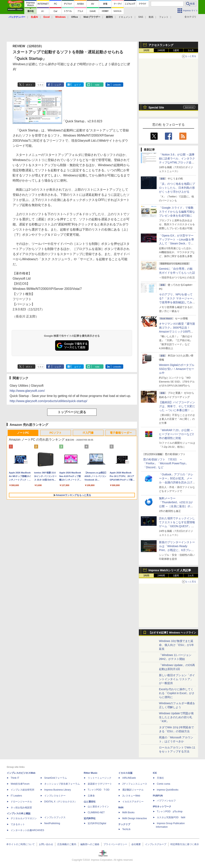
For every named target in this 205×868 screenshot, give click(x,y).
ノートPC (23, 433)
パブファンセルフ (166, 801)
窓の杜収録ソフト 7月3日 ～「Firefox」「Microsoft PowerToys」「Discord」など (166, 463)
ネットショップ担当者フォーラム (62, 784)
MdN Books (128, 812)
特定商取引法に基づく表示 (185, 844)
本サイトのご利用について (21, 844)
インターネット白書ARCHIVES (27, 830)
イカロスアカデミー (133, 802)
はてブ (78, 85)
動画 (151, 17)
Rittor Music (91, 773)
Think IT (15, 778)
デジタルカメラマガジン (24, 818)
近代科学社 (90, 818)
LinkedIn (117, 85)
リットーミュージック (100, 778)
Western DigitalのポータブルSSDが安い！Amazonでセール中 (177, 369)
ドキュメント (126, 17)
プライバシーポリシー (115, 844)
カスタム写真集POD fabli (171, 817)
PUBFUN (158, 796)
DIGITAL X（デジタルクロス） (61, 802)
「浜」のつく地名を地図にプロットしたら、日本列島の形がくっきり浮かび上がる (177, 188)
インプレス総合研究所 (23, 790)
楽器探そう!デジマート (100, 784)
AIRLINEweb (129, 778)
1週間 (176, 50)
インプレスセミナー (55, 796)
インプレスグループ (156, 844)
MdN (121, 808)
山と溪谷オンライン (98, 807)
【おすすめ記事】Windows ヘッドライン (172, 633)
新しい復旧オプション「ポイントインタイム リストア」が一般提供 (177, 679)
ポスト (29, 85)
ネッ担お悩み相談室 (21, 808)
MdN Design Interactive (135, 818)
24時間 (161, 50)
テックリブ (124, 824)
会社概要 (136, 844)
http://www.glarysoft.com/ (27, 391)
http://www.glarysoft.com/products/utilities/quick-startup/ (48, 401)
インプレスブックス (55, 817)
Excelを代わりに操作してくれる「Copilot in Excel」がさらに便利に (177, 693)
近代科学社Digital (97, 823)
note (97, 85)
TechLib (126, 829)
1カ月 (191, 50)
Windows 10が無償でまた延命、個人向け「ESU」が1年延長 (176, 645)
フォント (164, 17)
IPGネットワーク (162, 807)
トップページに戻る (72, 412)
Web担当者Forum (20, 784)
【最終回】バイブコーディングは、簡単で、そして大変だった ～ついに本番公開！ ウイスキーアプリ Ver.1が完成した (177, 410)
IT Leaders (16, 796)
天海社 (160, 778)
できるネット (18, 824)
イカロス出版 (125, 773)
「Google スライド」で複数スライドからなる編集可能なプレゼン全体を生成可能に (177, 212)
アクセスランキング (161, 45)
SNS (141, 17)
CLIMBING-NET (96, 812)
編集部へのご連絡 (90, 844)
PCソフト (56, 433)
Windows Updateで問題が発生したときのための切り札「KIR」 (176, 717)
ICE (155, 773)
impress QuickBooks (168, 790)
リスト (41, 85)
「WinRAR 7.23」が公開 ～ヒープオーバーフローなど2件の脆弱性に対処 (176, 434)
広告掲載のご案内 (67, 844)
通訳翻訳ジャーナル (133, 790)
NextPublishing (52, 823)
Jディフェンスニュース (135, 784)
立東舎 (91, 796)
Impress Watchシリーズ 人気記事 (170, 570)
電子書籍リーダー (121, 433)
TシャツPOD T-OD (99, 790)
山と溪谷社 (90, 802)
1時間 (146, 50)
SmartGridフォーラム (56, 778)
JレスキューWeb (131, 796)
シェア (58, 85)
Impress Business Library (58, 790)
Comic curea (163, 784)
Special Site (156, 107)
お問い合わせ (46, 844)
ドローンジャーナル (21, 802)
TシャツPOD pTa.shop (170, 811)
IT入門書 (88, 433)
